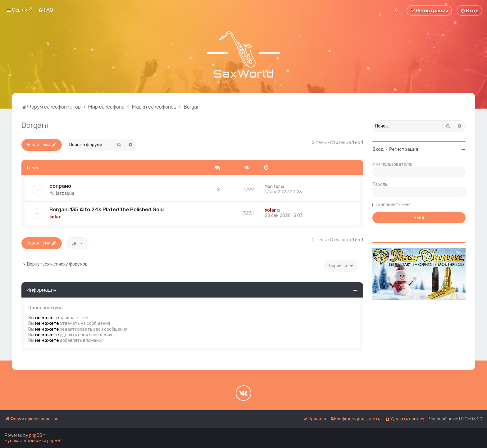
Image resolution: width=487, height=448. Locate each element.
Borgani (35, 125)
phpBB (36, 435)
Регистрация (404, 149)
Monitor (272, 187)
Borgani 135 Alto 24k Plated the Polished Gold (107, 209)
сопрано (60, 186)
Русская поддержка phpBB (32, 441)
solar (55, 217)
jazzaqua (65, 193)
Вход (378, 149)
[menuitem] (46, 10)
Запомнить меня (395, 205)
